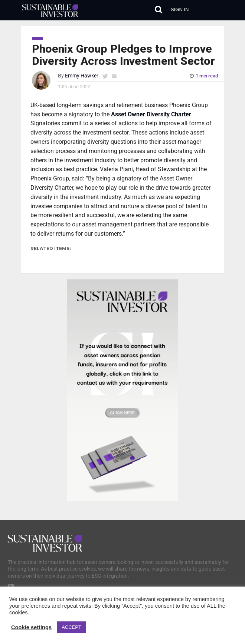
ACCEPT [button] (71, 627)
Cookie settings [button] (31, 627)
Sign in (180, 9)
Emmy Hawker (82, 76)
